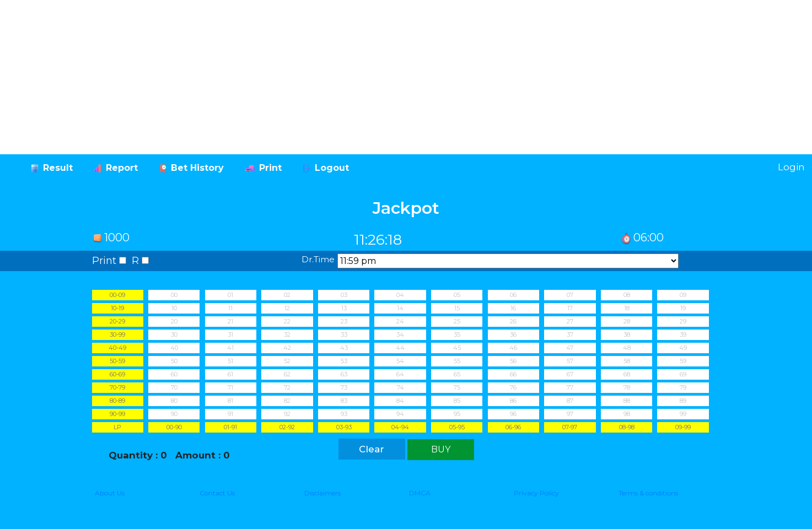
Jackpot (406, 208)
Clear (372, 449)
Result (58, 168)
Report (122, 168)
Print (270, 168)
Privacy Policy (536, 493)
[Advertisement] (331, 77)
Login (791, 167)
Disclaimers (322, 493)
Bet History (197, 168)
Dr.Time (318, 259)
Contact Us (217, 493)
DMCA (420, 493)
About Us (110, 493)
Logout (332, 168)
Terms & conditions (648, 493)
